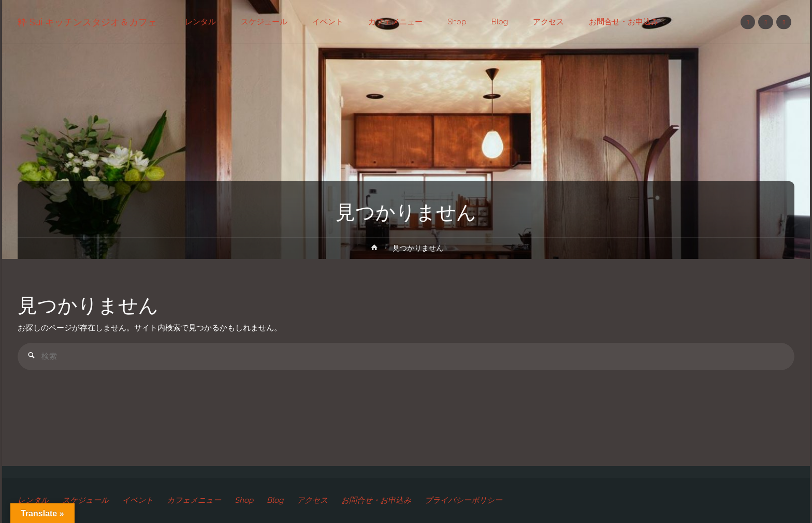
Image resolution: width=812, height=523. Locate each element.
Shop (244, 500)
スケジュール (85, 500)
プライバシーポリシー (463, 500)
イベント (138, 500)
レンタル (33, 500)
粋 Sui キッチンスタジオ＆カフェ (87, 22)
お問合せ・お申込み (376, 500)
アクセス (312, 500)
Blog (275, 500)
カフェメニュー (194, 500)
